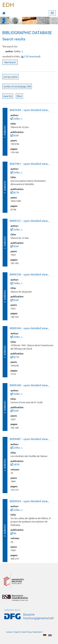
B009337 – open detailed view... (30, 221)
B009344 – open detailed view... (30, 328)
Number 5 (5, 352)
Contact (10, 632)
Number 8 (5, 530)
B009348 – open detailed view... (30, 385)
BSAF (16, 135)
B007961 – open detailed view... (30, 164)
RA (15, 533)
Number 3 (5, 243)
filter (19, 96)
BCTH (16, 192)
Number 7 (5, 465)
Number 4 (5, 296)
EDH (8, 5)
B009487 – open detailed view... (30, 439)
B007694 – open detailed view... (30, 110)
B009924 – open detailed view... (30, 501)
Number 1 (5, 132)
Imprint (17, 632)
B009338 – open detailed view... (30, 274)
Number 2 (5, 187)
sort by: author (10, 77)
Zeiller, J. (18, 119)
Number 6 (5, 407)
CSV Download (31, 56)
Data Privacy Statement (32, 632)
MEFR (16, 464)
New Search (10, 62)
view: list (8, 96)
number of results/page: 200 (17, 86)
